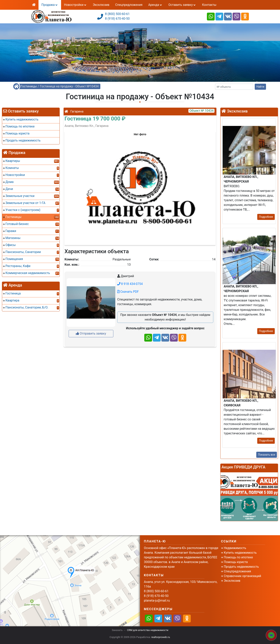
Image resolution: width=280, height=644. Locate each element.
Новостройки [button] (75, 5)
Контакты (209, 5)
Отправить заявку (91, 333)
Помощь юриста (236, 562)
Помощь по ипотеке (238, 557)
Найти (260, 87)
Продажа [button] (50, 5)
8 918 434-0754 (130, 284)
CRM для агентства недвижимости (148, 630)
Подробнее (266, 217)
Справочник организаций (242, 576)
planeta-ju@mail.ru (157, 601)
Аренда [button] (155, 5)
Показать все (267, 455)
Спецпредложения (129, 5)
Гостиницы (29, 86)
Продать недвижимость (241, 567)
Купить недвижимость (240, 553)
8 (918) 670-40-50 (117, 19)
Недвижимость (235, 548)
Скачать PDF (128, 292)
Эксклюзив (101, 5)
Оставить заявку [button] (182, 5)
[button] (140, 186)
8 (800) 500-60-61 (117, 14)
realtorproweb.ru (161, 637)
